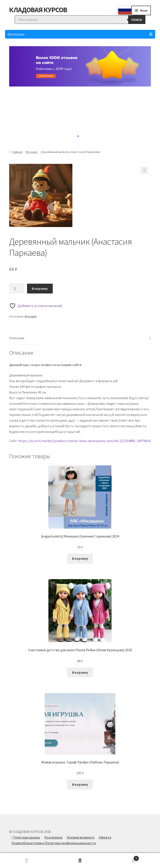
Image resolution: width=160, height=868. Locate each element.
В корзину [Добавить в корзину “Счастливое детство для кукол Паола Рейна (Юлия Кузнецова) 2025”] (80, 672)
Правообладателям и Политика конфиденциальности (54, 843)
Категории (80, 34)
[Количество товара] (17, 289)
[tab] (80, 338)
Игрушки (31, 152)
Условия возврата (81, 837)
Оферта (105, 837)
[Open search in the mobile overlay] (80, 20)
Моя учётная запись (27, 861)
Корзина (123, 857)
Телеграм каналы (26, 837)
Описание (17, 338)
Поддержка (53, 837)
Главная (17, 152)
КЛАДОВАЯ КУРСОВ (38, 10)
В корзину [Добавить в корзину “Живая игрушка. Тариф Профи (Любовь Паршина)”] (80, 784)
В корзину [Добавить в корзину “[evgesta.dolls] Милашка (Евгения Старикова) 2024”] (80, 558)
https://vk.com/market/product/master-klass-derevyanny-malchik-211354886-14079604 (84, 441)
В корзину (40, 288)
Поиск (80, 861)
